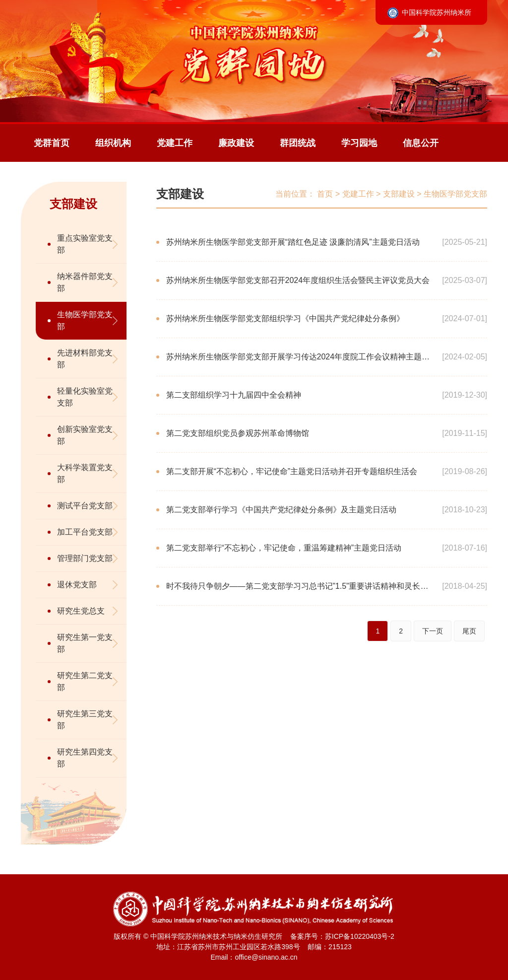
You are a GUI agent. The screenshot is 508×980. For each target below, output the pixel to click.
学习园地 (359, 143)
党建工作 (175, 143)
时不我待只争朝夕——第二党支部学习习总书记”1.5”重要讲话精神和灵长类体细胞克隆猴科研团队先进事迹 (297, 594)
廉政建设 (236, 143)
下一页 (433, 631)
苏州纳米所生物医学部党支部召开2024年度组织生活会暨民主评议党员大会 (298, 280)
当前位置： (295, 194)
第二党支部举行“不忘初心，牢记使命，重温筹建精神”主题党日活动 (284, 548)
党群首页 (52, 143)
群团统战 (298, 143)
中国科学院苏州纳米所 (437, 12)
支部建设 (180, 194)
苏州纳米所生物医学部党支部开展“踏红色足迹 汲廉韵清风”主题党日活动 (293, 242)
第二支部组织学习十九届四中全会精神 (234, 395)
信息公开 (421, 143)
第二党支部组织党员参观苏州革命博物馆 (238, 433)
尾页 (469, 631)
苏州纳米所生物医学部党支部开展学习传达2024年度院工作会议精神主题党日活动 (298, 364)
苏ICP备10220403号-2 (360, 936)
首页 (325, 194)
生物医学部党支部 (455, 194)
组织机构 (113, 143)
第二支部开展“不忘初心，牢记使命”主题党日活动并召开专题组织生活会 (292, 471)
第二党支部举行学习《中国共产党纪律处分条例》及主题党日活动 (281, 510)
